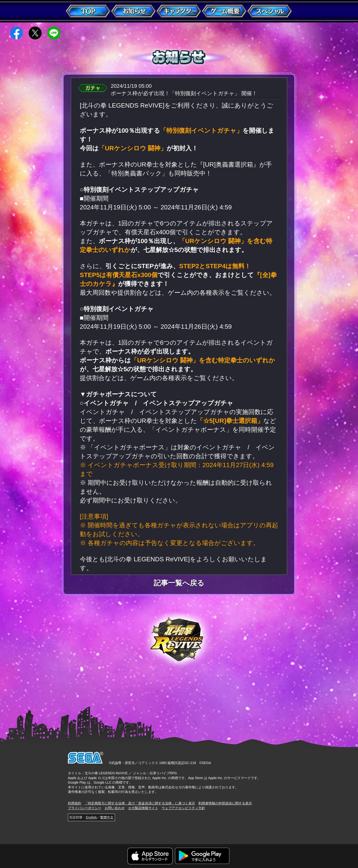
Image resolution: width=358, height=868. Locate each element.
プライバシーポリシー (85, 808)
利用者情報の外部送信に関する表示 (225, 803)
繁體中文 (107, 817)
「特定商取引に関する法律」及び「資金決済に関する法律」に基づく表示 (140, 803)
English (91, 817)
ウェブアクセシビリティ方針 (183, 808)
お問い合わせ (115, 808)
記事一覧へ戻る (179, 583)
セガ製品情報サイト (143, 808)
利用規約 (75, 803)
